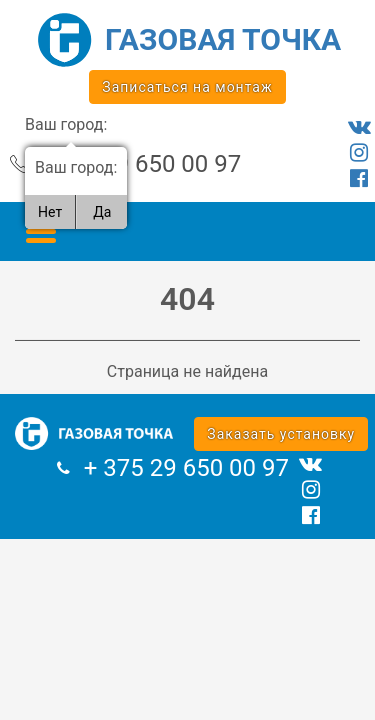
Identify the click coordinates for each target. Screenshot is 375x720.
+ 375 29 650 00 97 (138, 164)
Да (102, 212)
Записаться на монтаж (187, 87)
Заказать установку (281, 434)
